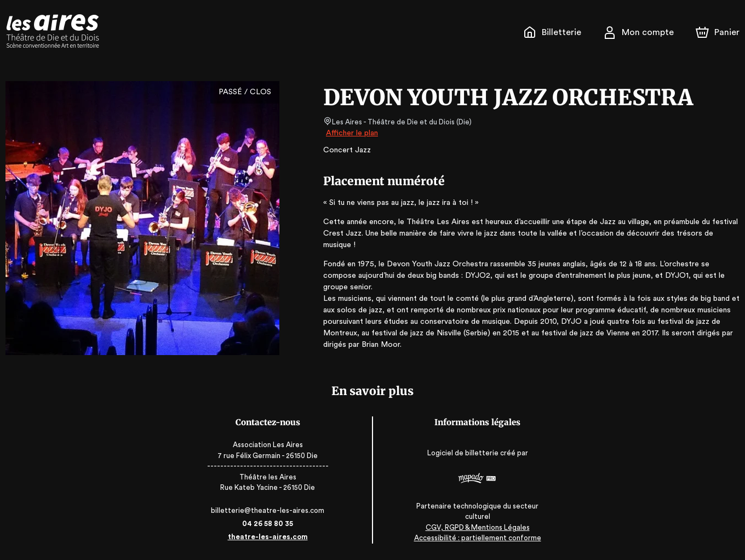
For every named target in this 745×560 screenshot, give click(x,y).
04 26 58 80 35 (273, 524)
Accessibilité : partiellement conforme (473, 538)
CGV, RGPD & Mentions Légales (473, 527)
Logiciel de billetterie (459, 453)
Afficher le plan (351, 133)
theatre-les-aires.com (273, 537)
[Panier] (718, 32)
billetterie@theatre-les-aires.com (273, 510)
